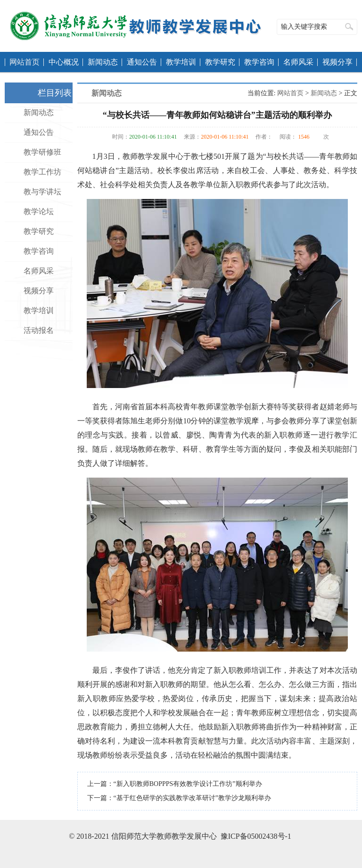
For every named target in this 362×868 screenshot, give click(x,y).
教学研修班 (42, 152)
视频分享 (337, 62)
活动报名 (39, 330)
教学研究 (220, 62)
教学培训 (181, 62)
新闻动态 (103, 62)
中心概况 (64, 62)
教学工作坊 (42, 172)
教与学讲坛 (42, 192)
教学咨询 (259, 62)
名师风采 (298, 62)
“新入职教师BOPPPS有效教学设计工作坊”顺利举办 (188, 784)
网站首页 (25, 62)
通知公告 (142, 62)
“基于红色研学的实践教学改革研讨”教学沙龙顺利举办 (192, 798)
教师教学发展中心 (136, 26)
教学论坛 (39, 211)
